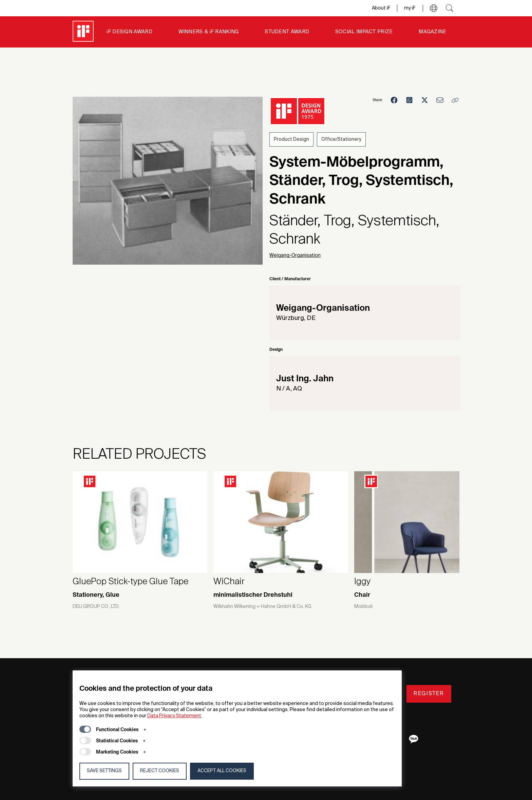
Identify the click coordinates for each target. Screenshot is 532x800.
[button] (434, 8)
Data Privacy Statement (174, 716)
